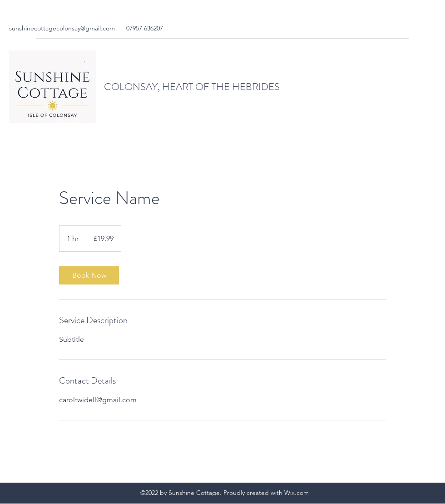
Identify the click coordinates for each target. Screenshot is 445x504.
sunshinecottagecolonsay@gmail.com (62, 28)
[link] (89, 275)
